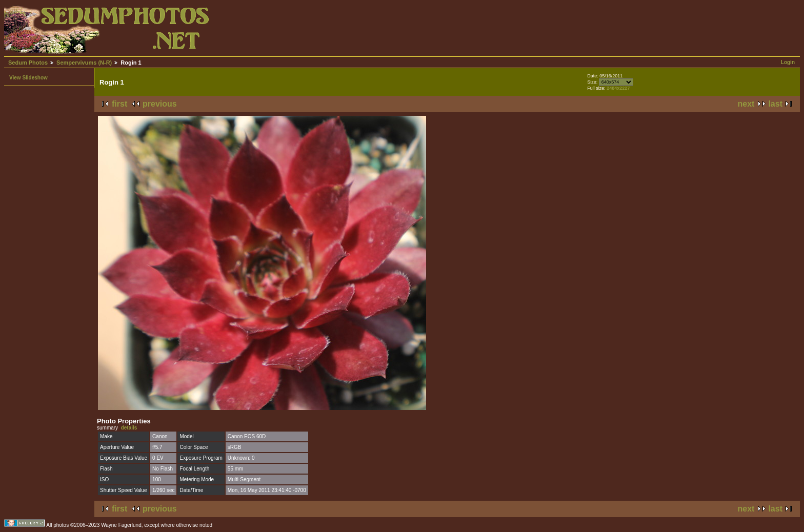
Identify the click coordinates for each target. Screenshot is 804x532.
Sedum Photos (28, 63)
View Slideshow (28, 78)
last (775, 104)
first (119, 104)
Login (788, 62)
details (129, 428)
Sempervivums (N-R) (84, 63)
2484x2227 (618, 88)
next (746, 104)
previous (160, 104)
